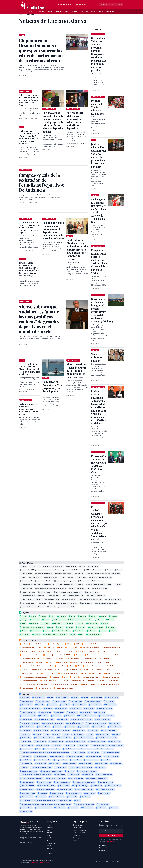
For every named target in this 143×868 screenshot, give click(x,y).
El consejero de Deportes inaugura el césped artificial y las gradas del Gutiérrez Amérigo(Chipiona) (102, 310)
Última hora (41, 11)
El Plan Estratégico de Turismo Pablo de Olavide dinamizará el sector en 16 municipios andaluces (29, 369)
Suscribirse (111, 835)
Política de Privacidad (80, 830)
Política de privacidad (112, 841)
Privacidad (99, 862)
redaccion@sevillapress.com (40, 863)
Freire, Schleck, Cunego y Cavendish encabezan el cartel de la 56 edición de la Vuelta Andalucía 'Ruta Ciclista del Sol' (99, 523)
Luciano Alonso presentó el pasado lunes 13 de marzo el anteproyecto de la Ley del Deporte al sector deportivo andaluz (53, 122)
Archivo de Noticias (52, 851)
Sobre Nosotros (78, 825)
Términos (113, 862)
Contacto (76, 840)
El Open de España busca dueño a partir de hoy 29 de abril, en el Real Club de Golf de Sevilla (99, 261)
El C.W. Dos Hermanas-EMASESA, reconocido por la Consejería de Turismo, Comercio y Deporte (29, 227)
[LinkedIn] (31, 843)
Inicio (20, 15)
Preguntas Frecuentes (106, 848)
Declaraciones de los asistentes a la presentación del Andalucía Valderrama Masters (29, 409)
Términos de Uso (78, 835)
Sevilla (50, 11)
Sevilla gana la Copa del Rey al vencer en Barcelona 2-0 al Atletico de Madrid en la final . (98, 211)
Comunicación (91, 11)
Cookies (106, 862)
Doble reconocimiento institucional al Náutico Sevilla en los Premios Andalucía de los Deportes (29, 100)
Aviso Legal (76, 838)
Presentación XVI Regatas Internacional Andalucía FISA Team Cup (99, 464)
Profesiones (110, 11)
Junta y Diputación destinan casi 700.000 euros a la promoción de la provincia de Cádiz (99, 155)
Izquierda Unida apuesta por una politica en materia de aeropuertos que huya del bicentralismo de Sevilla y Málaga (29, 269)
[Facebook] (21, 843)
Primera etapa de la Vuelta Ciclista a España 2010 (98, 107)
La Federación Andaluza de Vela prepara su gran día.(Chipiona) (52, 386)
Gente (66, 11)
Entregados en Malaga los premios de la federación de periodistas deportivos (75, 121)
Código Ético (77, 828)
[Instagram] (28, 843)
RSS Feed (50, 853)
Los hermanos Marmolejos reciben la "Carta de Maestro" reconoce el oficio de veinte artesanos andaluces (29, 137)
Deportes (74, 11)
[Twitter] (24, 843)
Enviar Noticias (104, 850)
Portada (32, 11)
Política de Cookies (79, 833)
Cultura (101, 11)
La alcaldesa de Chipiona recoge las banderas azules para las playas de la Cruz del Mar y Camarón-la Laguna (77, 249)
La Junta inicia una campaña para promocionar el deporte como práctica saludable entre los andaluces (53, 231)
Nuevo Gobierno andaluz (96, 357)
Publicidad (103, 845)
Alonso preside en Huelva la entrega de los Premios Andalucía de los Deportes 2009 (76, 371)
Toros (82, 11)
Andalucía (58, 11)
